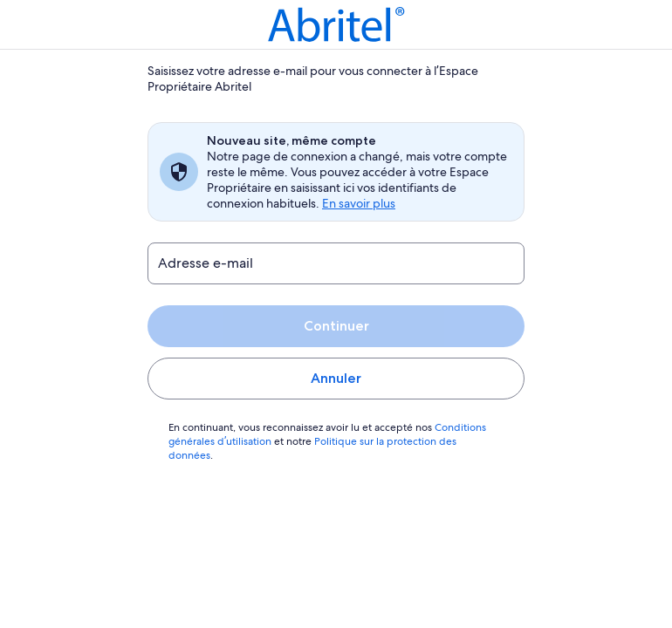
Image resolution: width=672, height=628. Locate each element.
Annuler (336, 378)
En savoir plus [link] (360, 203)
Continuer (336, 326)
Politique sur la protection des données (401, 441)
